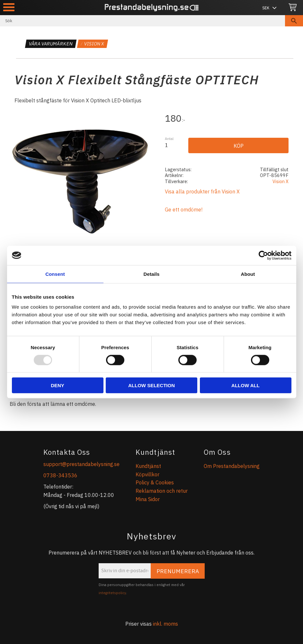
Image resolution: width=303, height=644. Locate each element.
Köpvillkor (147, 474)
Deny (58, 385)
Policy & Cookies (155, 482)
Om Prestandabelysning (232, 466)
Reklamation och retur (162, 491)
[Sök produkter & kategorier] (143, 21)
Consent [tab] (55, 274)
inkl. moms (165, 624)
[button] (9, 7)
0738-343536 (60, 475)
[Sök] (294, 21)
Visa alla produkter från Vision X (202, 191)
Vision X (281, 181)
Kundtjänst (148, 466)
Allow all (245, 385)
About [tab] (248, 274)
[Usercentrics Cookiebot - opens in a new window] (263, 255)
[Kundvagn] (293, 8)
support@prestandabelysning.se (81, 464)
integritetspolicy (112, 593)
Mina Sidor (148, 499)
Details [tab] (152, 274)
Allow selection (151, 385)
